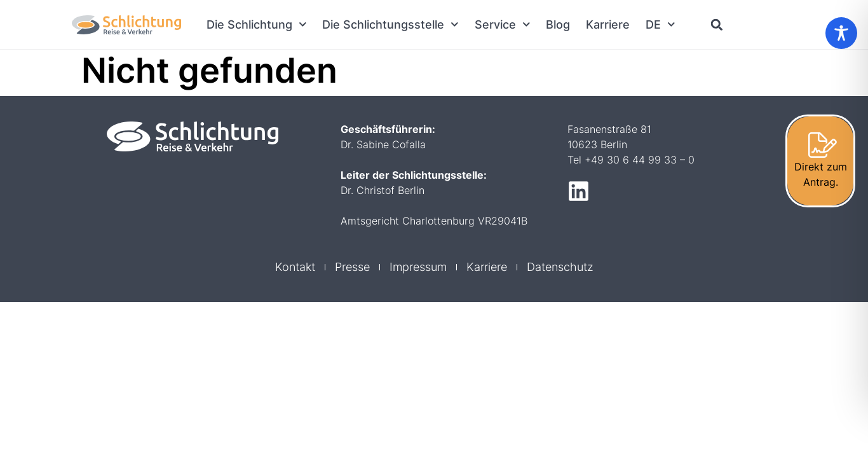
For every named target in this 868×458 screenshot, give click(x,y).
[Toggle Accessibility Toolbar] (841, 33)
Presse (352, 267)
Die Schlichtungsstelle (390, 24)
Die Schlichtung (257, 24)
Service (503, 24)
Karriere (608, 24)
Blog (558, 24)
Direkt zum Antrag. (821, 174)
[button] (717, 24)
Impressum (418, 267)
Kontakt (295, 267)
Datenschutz (560, 267)
